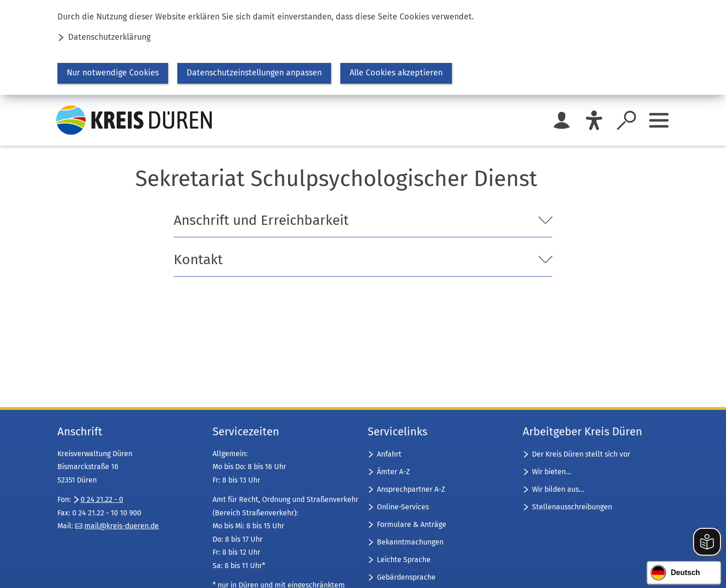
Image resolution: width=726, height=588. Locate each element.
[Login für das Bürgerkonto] (562, 120)
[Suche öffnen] (626, 120)
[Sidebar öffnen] (659, 120)
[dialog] (363, 47)
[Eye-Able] (594, 120)
